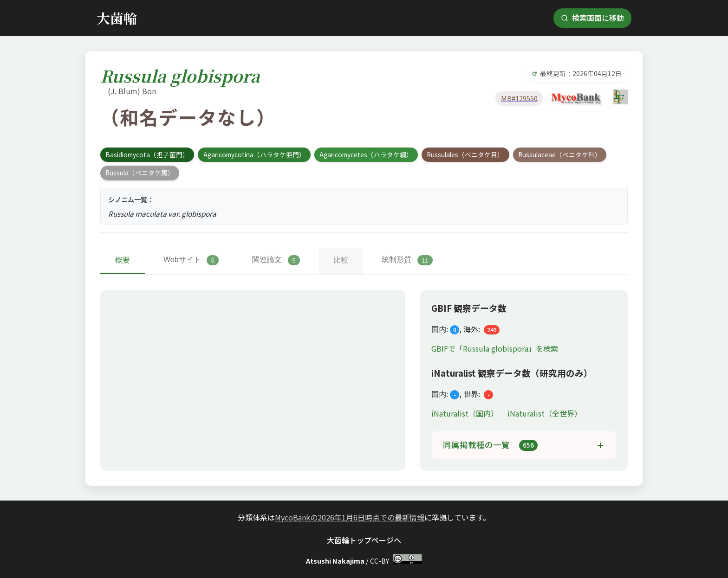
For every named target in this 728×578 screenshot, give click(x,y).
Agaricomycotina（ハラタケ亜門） (254, 154)
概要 (123, 260)
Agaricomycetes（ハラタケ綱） (366, 154)
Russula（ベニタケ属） (140, 173)
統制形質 (407, 260)
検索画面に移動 (592, 18)
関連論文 (276, 260)
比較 (341, 260)
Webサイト (191, 260)
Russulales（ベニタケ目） (465, 154)
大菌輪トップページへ (364, 540)
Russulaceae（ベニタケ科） (560, 154)
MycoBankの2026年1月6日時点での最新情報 (350, 517)
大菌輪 (117, 18)
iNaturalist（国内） (466, 413)
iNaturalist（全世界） (545, 413)
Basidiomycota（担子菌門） (147, 154)
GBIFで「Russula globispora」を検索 (495, 348)
